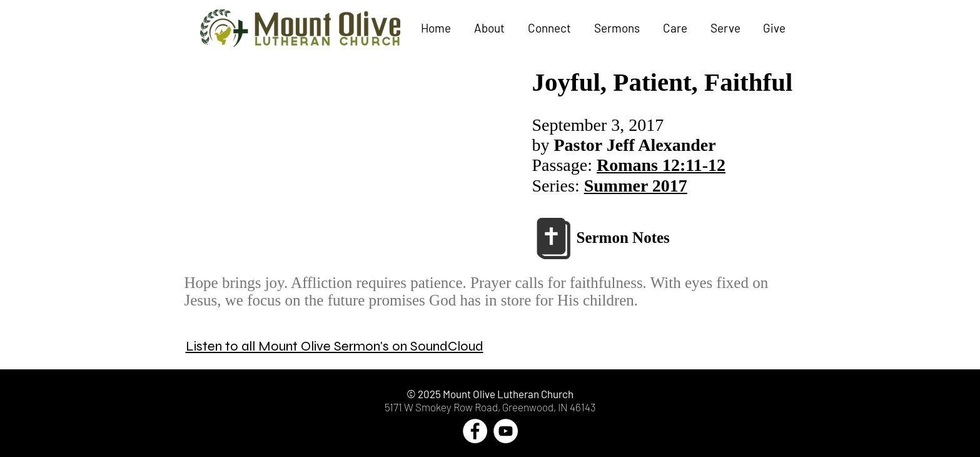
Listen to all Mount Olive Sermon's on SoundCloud (335, 346)
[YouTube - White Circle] (506, 431)
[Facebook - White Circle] (475, 431)
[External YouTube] (356, 166)
